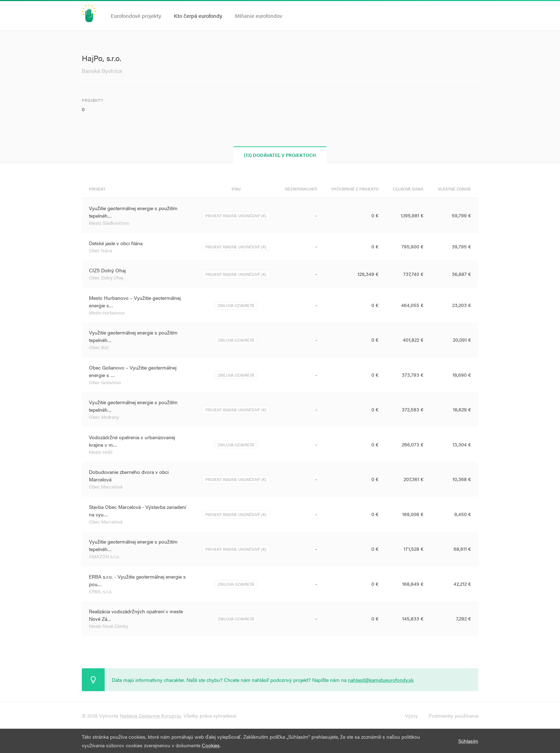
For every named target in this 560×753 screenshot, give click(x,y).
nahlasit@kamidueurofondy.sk (381, 680)
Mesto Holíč (101, 452)
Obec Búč (99, 347)
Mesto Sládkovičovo (109, 223)
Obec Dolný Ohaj (106, 278)
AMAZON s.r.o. (104, 556)
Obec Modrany (104, 417)
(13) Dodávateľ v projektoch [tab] (280, 155)
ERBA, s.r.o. (101, 591)
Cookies (211, 745)
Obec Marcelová (106, 487)
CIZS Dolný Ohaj (107, 270)
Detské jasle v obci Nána (116, 243)
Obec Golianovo (105, 382)
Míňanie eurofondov (259, 16)
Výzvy (411, 715)
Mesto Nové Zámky (109, 626)
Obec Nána (101, 250)
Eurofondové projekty (136, 16)
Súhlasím (468, 741)
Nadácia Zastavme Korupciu (150, 715)
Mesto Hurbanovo (107, 313)
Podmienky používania (453, 715)
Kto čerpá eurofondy (198, 16)
